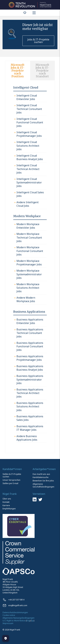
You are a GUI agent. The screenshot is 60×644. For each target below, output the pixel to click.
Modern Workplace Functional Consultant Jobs (30, 251)
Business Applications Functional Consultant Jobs (30, 346)
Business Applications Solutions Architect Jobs (30, 407)
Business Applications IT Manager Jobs (30, 428)
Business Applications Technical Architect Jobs (30, 393)
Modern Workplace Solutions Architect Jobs (28, 288)
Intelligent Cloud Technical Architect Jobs (28, 169)
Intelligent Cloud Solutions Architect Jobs (28, 146)
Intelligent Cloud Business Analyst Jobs (30, 157)
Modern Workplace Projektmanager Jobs (29, 263)
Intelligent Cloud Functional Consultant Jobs (30, 122)
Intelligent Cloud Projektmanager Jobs (29, 134)
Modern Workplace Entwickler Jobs (28, 226)
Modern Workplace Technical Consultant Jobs (29, 237)
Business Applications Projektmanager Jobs (30, 358)
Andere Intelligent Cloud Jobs (28, 204)
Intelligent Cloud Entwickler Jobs (27, 97)
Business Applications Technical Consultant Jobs (30, 333)
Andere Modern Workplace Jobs (26, 299)
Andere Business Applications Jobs (27, 438)
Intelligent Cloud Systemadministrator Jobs (29, 183)
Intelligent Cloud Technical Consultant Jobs (29, 109)
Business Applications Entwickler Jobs (30, 321)
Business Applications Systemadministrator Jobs (30, 380)
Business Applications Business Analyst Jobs (30, 368)
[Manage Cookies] (6, 638)
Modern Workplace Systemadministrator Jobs (29, 274)
